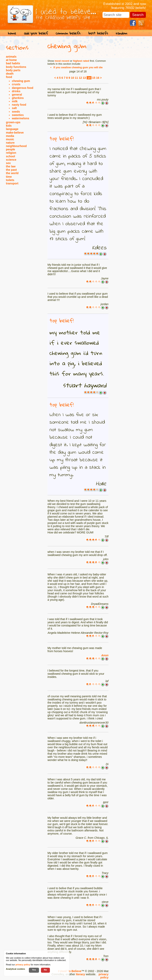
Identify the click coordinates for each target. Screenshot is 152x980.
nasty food (19, 105)
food (9, 77)
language (12, 129)
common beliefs (68, 33)
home (12, 33)
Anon (105, 655)
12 (80, 78)
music (10, 139)
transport (12, 183)
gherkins (18, 98)
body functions (16, 67)
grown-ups (13, 122)
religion (11, 153)
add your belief (36, 33)
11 (76, 78)
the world (12, 173)
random (122, 33)
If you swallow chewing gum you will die (78, 67)
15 (94, 78)
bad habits (13, 63)
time (9, 177)
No (46, 970)
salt (14, 108)
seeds (16, 112)
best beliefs (98, 33)
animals (11, 57)
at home (11, 60)
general (17, 95)
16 (98, 78)
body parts (13, 70)
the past (11, 170)
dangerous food (23, 88)
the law (11, 166)
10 (72, 78)
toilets (10, 180)
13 (84, 78)
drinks (16, 91)
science (11, 160)
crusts (16, 84)
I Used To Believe (70, 971)
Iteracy (80, 974)
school (10, 156)
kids (9, 126)
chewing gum (21, 81)
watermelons (20, 118)
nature (10, 143)
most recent (62, 61)
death (10, 74)
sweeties (18, 115)
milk (15, 101)
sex (8, 163)
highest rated (81, 61)
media (10, 136)
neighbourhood (16, 146)
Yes (34, 970)
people (10, 149)
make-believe (15, 133)
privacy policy (104, 976)
